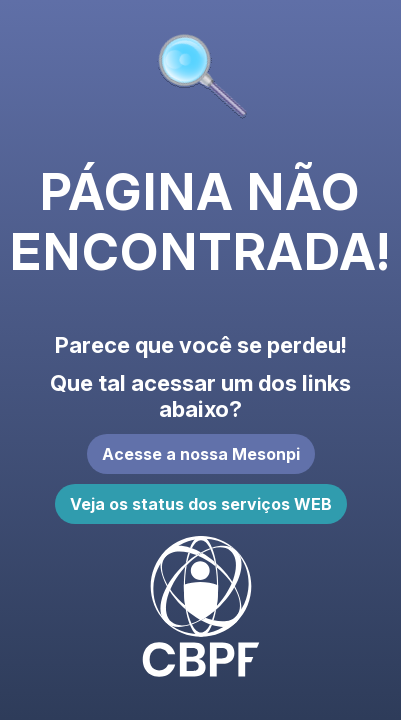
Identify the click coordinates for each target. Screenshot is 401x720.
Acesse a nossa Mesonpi (201, 454)
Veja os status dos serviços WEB (201, 504)
